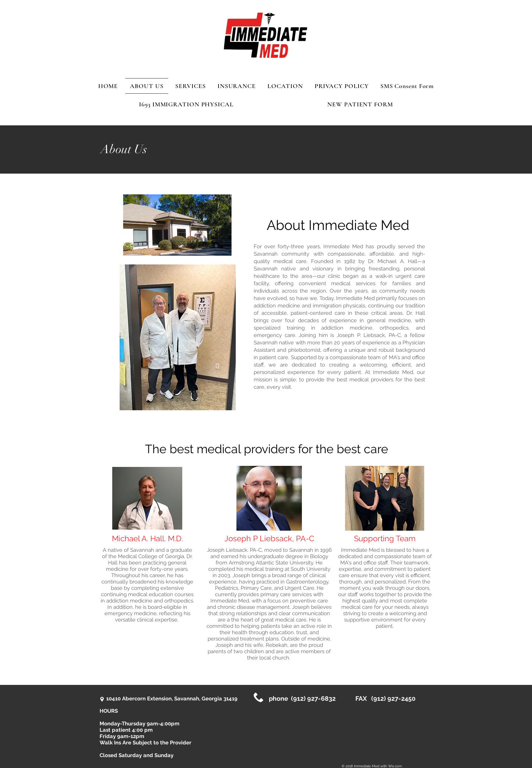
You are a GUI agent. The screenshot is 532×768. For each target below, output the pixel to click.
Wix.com (395, 766)
